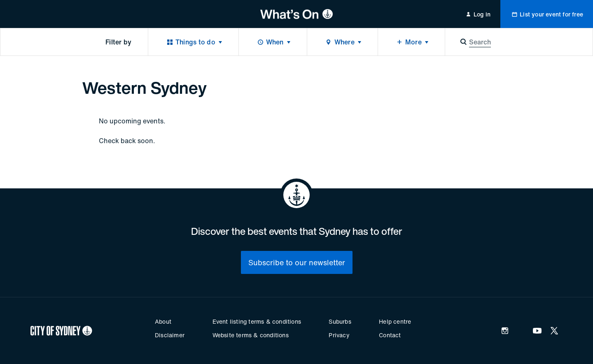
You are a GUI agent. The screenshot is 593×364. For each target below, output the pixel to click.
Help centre (395, 321)
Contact (390, 335)
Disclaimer (170, 335)
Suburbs (340, 321)
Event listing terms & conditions (257, 321)
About (163, 321)
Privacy (339, 335)
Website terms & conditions (251, 335)
